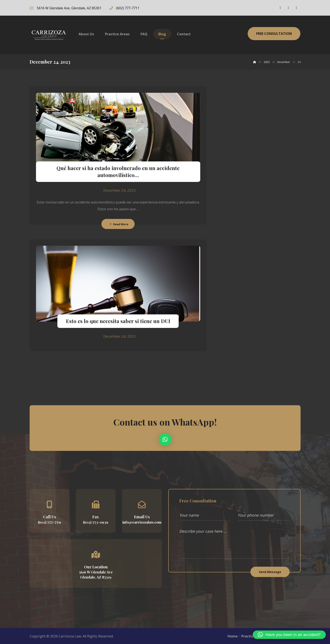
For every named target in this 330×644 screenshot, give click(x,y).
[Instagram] (288, 8)
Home (233, 636)
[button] (165, 439)
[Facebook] (280, 8)
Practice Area (253, 636)
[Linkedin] (296, 8)
